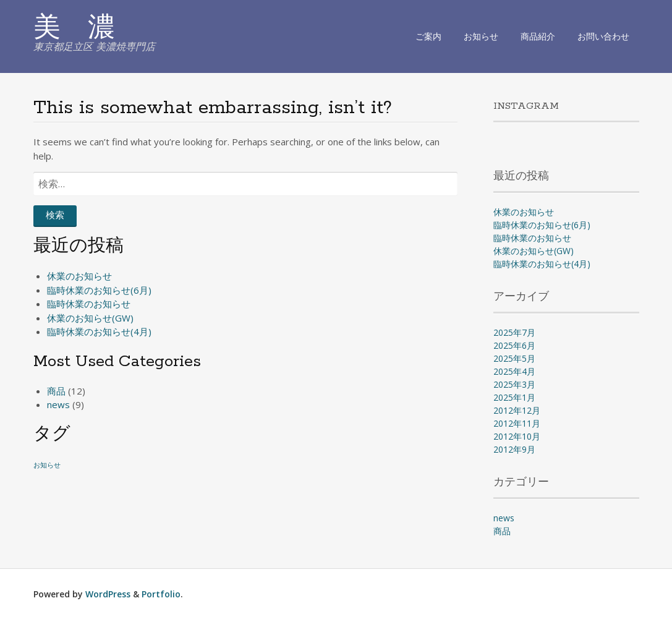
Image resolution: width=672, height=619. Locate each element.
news (58, 404)
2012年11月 (517, 423)
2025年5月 (514, 358)
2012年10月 (517, 436)
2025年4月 (514, 371)
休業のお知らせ (79, 276)
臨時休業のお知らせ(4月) (99, 331)
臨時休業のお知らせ (89, 304)
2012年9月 (514, 449)
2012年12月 (517, 410)
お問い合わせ (603, 36)
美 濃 (74, 29)
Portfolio (161, 594)
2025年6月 (514, 345)
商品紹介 (538, 36)
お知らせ (481, 36)
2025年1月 (514, 397)
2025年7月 (514, 332)
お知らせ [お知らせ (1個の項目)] (47, 465)
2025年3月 (514, 384)
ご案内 (428, 36)
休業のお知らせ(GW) (90, 318)
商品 (56, 391)
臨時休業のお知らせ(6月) (99, 290)
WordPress (108, 594)
